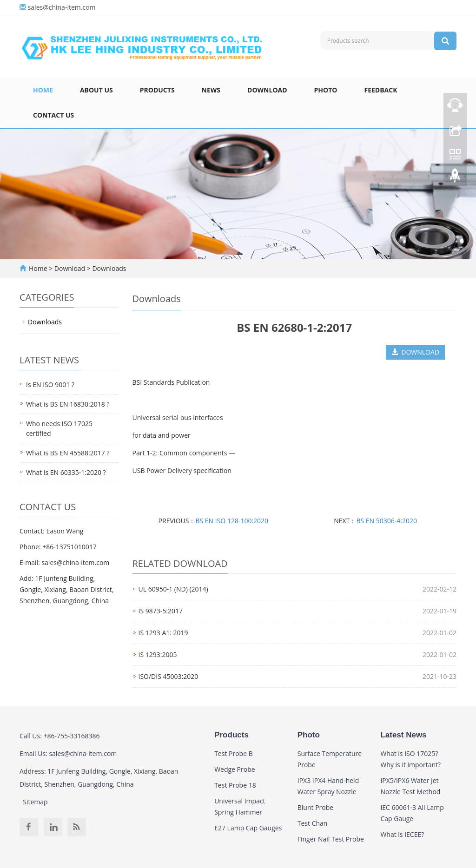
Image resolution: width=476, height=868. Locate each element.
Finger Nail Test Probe (331, 839)
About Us (96, 90)
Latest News (403, 735)
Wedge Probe (235, 769)
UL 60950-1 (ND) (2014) (173, 589)
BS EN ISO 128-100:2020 (232, 521)
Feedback (380, 90)
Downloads (109, 268)
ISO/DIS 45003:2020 (169, 676)
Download (267, 90)
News (211, 90)
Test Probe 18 (235, 785)
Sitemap (35, 802)
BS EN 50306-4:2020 (387, 521)
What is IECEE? (402, 834)
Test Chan (313, 823)
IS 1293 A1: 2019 (163, 633)
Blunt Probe (315, 807)
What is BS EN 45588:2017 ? (68, 453)
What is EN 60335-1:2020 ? (66, 472)
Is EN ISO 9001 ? (50, 385)
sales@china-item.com (62, 7)
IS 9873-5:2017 (161, 611)
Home (43, 90)
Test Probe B (234, 753)
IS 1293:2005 (158, 654)
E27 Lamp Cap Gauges (248, 828)
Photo (326, 90)
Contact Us (53, 115)
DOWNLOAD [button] (415, 352)
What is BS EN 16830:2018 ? (68, 404)
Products (157, 90)
